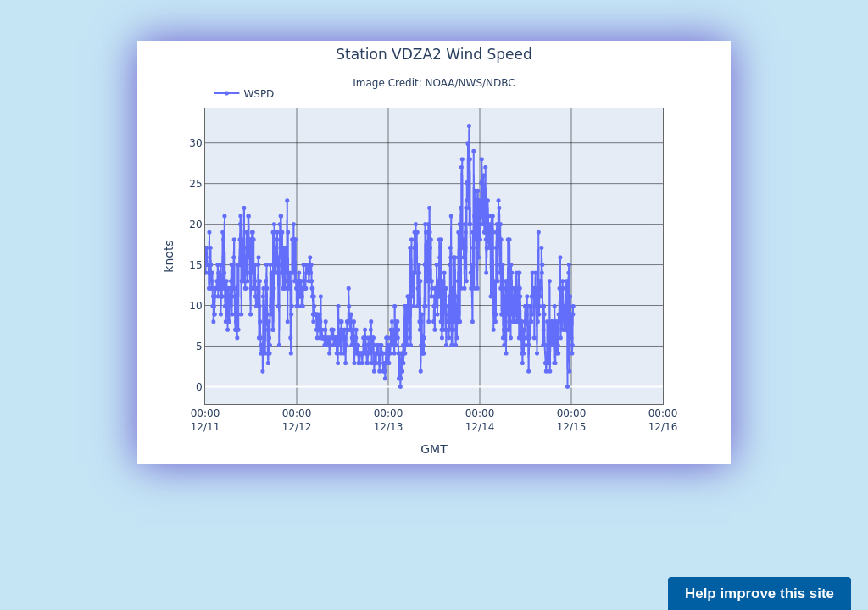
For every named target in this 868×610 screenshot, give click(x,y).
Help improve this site (759, 593)
